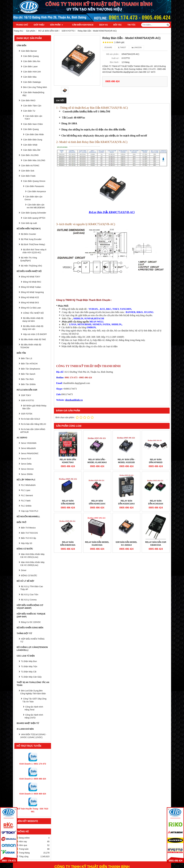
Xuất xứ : (116, 58)
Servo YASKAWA (29, 443)
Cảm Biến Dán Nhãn (35, 134)
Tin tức (128, 25)
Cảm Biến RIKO (28, 100)
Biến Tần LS (27, 358)
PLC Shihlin (26, 506)
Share (108, 48)
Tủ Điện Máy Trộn (29, 666)
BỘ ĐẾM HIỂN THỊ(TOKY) (29, 229)
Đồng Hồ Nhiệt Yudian (31, 287)
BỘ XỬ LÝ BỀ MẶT (25, 581)
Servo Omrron (27, 469)
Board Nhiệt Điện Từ (28, 723)
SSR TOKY (26, 395)
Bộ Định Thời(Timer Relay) (33, 244)
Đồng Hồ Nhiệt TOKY (31, 277)
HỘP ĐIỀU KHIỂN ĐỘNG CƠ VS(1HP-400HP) (30, 607)
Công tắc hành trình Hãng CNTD (34, 716)
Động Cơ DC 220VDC (31, 622)
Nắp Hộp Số (27, 543)
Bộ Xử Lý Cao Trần (30, 595)
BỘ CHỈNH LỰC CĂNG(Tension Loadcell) (32, 649)
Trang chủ (22, 25)
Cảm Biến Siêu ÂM (32, 150)
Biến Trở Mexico (28, 528)
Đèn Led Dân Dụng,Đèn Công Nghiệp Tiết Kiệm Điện (33, 692)
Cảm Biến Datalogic (32, 82)
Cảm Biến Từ (29, 111)
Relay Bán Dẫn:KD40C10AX (97, 477)
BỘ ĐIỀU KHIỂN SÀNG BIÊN (30, 628)
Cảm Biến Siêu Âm (32, 61)
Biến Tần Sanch (28, 374)
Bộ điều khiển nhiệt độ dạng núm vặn (33, 328)
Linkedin (137, 48)
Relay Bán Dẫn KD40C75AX (68, 461)
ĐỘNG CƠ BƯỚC (25, 549)
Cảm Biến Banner (29, 51)
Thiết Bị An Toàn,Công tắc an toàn (33, 684)
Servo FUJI (26, 459)
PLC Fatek (26, 501)
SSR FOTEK (27, 414)
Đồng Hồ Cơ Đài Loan (31, 308)
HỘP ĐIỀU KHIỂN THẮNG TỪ (32, 640)
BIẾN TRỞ (21, 522)
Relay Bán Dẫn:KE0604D (68, 502)
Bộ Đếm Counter (29, 234)
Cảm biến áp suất (29, 223)
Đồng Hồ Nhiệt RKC (32, 282)
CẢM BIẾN (21, 45)
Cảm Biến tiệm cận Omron (33, 198)
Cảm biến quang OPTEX (34, 218)
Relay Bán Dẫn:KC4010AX (156, 477)
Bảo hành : (115, 62)
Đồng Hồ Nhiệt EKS (30, 303)
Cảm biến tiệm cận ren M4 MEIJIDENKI (36, 206)
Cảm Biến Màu (30, 77)
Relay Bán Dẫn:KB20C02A (68, 519)
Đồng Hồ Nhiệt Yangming (32, 292)
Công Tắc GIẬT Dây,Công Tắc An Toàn (34, 700)
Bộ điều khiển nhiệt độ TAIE (33, 339)
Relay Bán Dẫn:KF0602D (156, 461)
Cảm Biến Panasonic (35, 186)
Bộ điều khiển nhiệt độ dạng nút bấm (33, 320)
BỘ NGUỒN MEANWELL (28, 516)
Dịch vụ (100, 25)
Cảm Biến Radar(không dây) (33, 94)
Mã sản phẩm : (113, 54)
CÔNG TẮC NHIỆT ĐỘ (33, 313)
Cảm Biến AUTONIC (30, 166)
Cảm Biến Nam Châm (33, 124)
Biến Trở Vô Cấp (28, 538)
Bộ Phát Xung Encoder (31, 239)
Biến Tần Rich (27, 379)
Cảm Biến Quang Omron (34, 181)
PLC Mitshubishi (28, 485)
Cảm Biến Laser (30, 67)
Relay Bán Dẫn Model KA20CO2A (97, 519)
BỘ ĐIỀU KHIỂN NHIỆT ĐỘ (29, 271)
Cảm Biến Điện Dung (33, 140)
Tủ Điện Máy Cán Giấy (31, 677)
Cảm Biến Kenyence (79, 25)
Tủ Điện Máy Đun (29, 661)
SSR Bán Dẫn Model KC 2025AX (126, 519)
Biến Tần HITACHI (29, 364)
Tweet (122, 48)
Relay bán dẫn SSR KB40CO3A (156, 519)
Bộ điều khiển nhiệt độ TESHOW (31, 346)
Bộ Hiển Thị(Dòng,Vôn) (31, 266)
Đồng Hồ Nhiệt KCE (30, 297)
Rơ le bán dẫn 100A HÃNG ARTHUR (33, 431)
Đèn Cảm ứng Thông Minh (35, 87)
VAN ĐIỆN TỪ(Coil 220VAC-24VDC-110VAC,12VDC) (33, 736)
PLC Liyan (26, 490)
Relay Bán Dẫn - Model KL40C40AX (97, 461)
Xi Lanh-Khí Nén (25, 729)
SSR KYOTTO (27, 400)
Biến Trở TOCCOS (29, 533)
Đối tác (114, 25)
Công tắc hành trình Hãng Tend (34, 708)
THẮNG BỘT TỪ (24, 633)
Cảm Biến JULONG (30, 155)
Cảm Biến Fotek (28, 176)
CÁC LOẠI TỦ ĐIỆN (26, 656)
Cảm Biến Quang (31, 56)
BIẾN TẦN (21, 353)
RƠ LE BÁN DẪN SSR (27, 390)
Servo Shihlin (27, 474)
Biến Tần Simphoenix (31, 369)
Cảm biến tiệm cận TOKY (33, 117)
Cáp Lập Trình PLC (30, 511)
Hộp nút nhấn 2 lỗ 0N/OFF (35, 334)
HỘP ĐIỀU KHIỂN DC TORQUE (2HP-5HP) (31, 615)
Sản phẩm (56, 25)
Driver (24, 570)
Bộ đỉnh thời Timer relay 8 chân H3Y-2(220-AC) (34, 251)
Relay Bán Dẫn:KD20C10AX (126, 477)
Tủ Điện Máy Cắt (29, 672)
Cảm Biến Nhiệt (30, 145)
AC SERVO (22, 438)
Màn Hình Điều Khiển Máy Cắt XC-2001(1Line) (32, 556)
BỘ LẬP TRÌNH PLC (26, 480)
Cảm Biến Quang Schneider (34, 213)
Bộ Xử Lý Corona (29, 600)
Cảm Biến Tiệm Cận (32, 106)
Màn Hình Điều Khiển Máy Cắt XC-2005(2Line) (32, 564)
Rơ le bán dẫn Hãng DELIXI (33, 424)
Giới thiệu (39, 25)
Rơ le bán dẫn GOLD (30, 419)
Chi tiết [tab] (60, 100)
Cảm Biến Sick (28, 171)
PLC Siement (27, 495)
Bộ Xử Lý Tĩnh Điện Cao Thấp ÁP (32, 588)
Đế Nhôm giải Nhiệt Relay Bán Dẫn (34, 407)
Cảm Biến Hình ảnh (32, 72)
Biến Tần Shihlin (28, 384)
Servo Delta (26, 464)
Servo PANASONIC (30, 453)
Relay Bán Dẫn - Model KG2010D (126, 461)
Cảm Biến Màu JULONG (34, 160)
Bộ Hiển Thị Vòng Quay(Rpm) (29, 259)
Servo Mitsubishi (28, 448)
